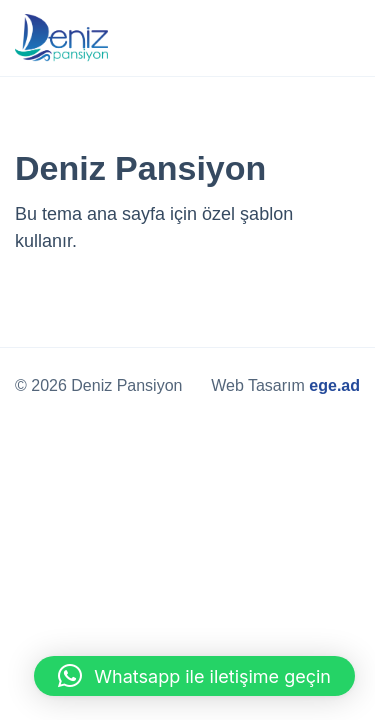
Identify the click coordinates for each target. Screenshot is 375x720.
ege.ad (334, 385)
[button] (194, 676)
